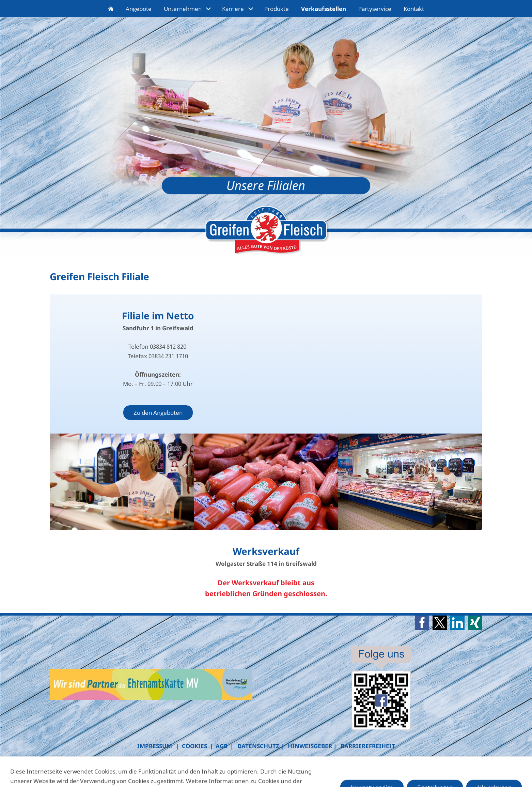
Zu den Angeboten (158, 413)
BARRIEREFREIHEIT (368, 746)
